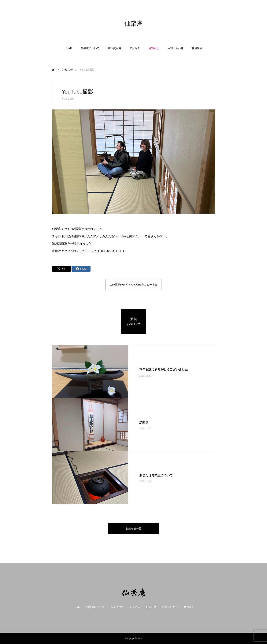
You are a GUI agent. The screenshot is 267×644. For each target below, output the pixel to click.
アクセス (135, 48)
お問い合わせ (175, 48)
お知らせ (154, 48)
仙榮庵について (90, 48)
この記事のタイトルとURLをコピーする (133, 285)
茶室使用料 (114, 48)
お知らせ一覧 (134, 529)
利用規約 (197, 48)
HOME (69, 48)
